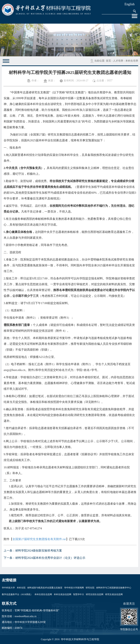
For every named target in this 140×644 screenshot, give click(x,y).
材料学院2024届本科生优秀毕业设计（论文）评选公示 (50, 558)
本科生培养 (132, 61)
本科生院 (21, 588)
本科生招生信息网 (43, 594)
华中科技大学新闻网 (74, 588)
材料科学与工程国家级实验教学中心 (114, 588)
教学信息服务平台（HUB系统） (17, 594)
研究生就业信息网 (114, 594)
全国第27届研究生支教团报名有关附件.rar (39, 539)
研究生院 (90, 588)
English (130, 4)
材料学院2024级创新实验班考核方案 (39, 551)
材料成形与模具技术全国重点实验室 (45, 588)
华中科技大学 (8, 588)
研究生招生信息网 (95, 594)
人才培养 (118, 61)
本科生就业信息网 (63, 594)
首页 (108, 61)
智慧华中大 (79, 594)
